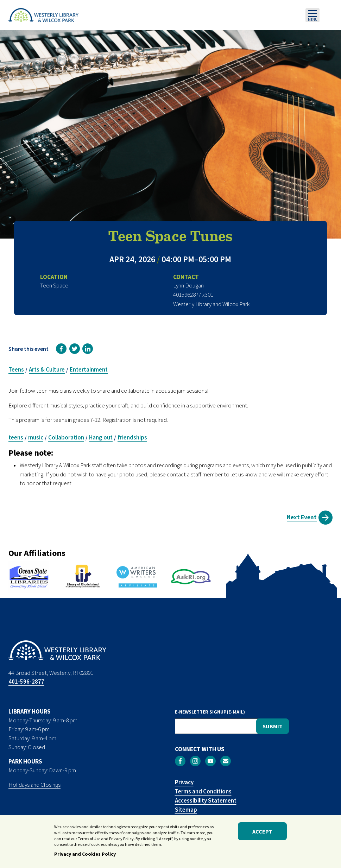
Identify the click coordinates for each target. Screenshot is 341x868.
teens (16, 437)
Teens (16, 369)
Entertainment (89, 369)
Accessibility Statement (206, 800)
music (36, 437)
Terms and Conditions (203, 791)
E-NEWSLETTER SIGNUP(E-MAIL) (210, 712)
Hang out (101, 437)
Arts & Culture (47, 369)
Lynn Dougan (188, 285)
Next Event (302, 517)
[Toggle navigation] (312, 15)
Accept (262, 832)
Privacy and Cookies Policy (85, 855)
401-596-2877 (26, 682)
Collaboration (66, 437)
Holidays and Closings (34, 785)
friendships (132, 437)
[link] (61, 349)
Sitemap (186, 810)
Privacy (184, 782)
